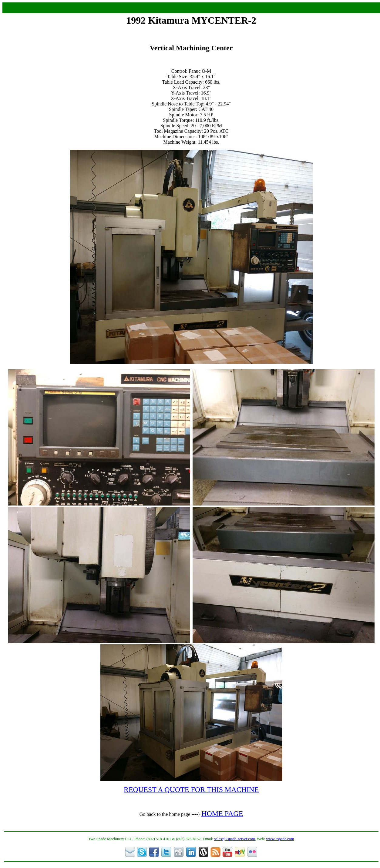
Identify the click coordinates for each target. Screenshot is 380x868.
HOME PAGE (222, 813)
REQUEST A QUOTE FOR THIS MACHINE (191, 790)
